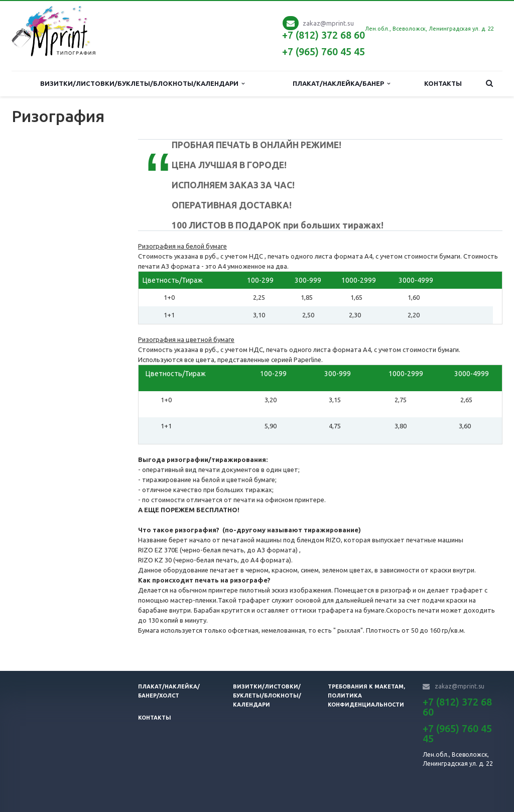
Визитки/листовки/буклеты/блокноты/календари (267, 695)
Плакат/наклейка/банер (341, 84)
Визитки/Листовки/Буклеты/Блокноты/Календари (142, 84)
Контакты (443, 83)
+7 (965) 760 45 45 (324, 51)
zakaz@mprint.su (328, 23)
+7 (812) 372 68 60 (324, 35)
